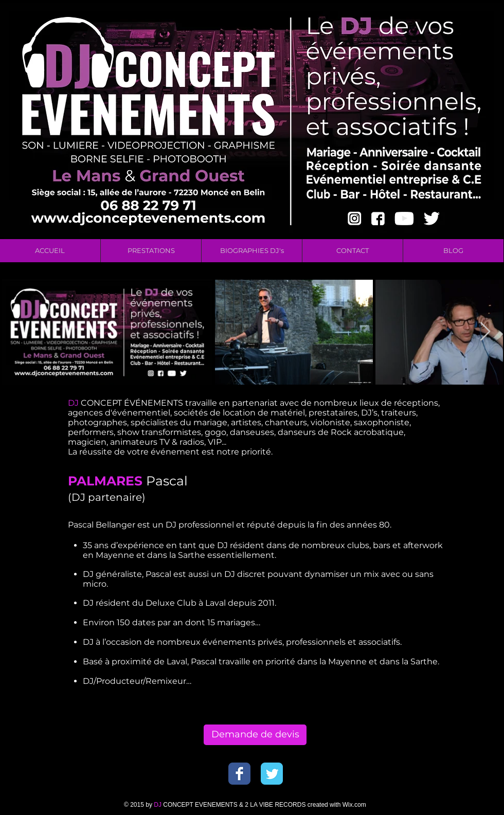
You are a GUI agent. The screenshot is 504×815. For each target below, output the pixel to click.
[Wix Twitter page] (272, 774)
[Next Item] (485, 332)
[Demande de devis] (255, 735)
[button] (151, 251)
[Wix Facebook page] (239, 774)
